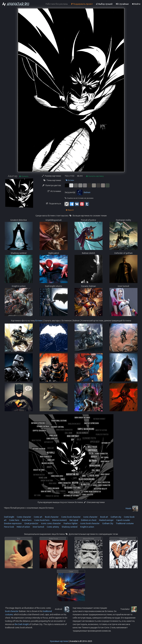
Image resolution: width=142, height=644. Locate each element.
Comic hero (14, 520)
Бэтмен (70, 180)
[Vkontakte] (77, 204)
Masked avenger (106, 520)
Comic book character (71, 517)
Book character (51, 517)
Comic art (38, 517)
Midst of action (23, 527)
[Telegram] (72, 204)
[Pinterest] (82, 204)
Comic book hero (42, 520)
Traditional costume (125, 523)
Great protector (31, 523)
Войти (136, 4)
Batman (87, 192)
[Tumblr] (87, 204)
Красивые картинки (59, 641)
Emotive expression (13, 523)
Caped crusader (123, 520)
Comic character (24, 517)
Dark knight (9, 517)
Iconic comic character (51, 523)
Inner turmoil (38, 527)
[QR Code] (67, 204)
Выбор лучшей (104, 4)
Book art (104, 517)
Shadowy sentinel (69, 527)
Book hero (27, 520)
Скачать (24, 176)
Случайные (122, 4)
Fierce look (9, 527)
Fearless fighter (70, 523)
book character (12, 611)
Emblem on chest (88, 520)
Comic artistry (53, 527)
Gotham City (107, 523)
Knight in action (87, 527)
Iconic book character (90, 523)
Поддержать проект (82, 4)
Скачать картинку (95, 176)
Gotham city (116, 517)
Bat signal (74, 520)
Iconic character (90, 517)
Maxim (128, 508)
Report (70, 210)
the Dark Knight (22, 624)
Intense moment (59, 520)
